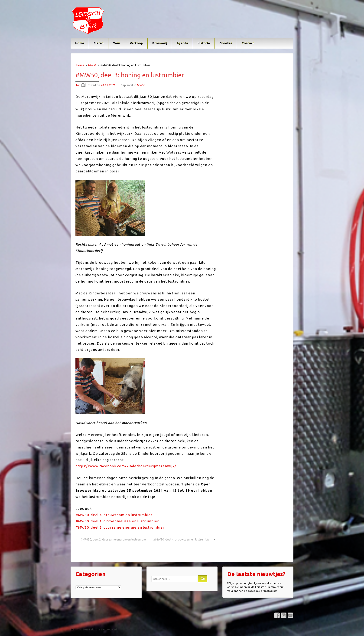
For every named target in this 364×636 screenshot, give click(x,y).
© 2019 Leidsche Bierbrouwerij (98, 629)
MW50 (92, 65)
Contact (248, 43)
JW (77, 85)
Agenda (182, 43)
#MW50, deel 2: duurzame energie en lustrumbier (120, 527)
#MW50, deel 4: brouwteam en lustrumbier (114, 515)
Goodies (226, 43)
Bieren (99, 43)
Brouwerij (160, 43)
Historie (204, 43)
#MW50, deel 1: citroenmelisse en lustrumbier (117, 521)
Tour (117, 43)
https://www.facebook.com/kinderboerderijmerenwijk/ (126, 466)
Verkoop (136, 43)
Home (80, 43)
